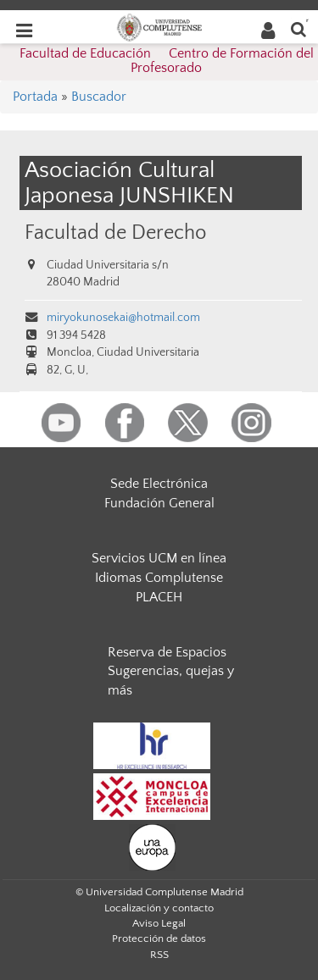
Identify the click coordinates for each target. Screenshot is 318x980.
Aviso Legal (159, 923)
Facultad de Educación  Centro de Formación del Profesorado (167, 61)
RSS (159, 955)
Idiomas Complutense (159, 578)
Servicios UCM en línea (159, 558)
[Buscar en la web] (298, 28)
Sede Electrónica (159, 484)
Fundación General (159, 503)
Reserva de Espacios (167, 652)
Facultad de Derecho (115, 233)
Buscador (99, 97)
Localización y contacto (159, 908)
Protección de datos (159, 938)
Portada (35, 97)
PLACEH (159, 597)
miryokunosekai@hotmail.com (123, 318)
